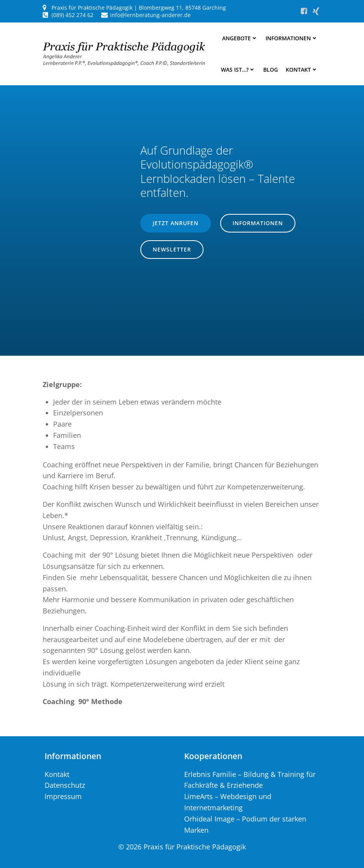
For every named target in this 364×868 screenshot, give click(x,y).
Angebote (240, 38)
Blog (271, 70)
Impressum (63, 796)
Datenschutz (65, 785)
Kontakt (302, 70)
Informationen (292, 38)
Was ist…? (238, 70)
